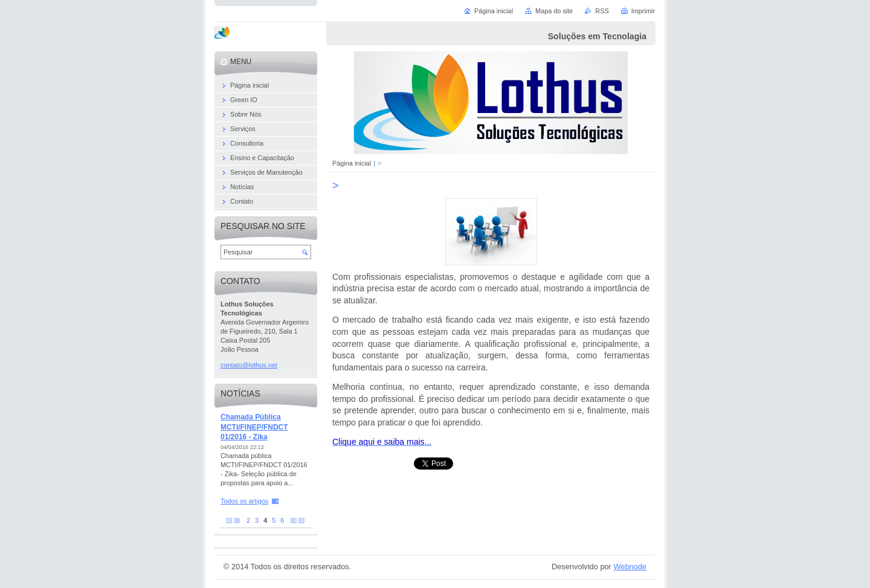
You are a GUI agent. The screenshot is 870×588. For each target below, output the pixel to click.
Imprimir (643, 11)
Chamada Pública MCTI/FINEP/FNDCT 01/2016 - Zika (254, 427)
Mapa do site (554, 11)
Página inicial (352, 163)
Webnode (630, 567)
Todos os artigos (244, 501)
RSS (602, 11)
